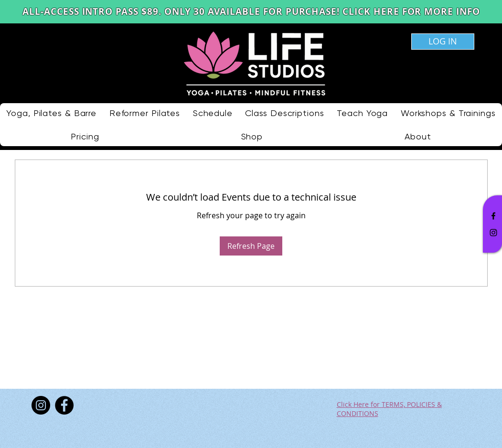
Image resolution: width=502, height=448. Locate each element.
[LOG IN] (443, 42)
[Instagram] (41, 405)
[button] (285, 113)
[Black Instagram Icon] (493, 233)
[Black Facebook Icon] (493, 216)
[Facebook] (64, 405)
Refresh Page (251, 246)
